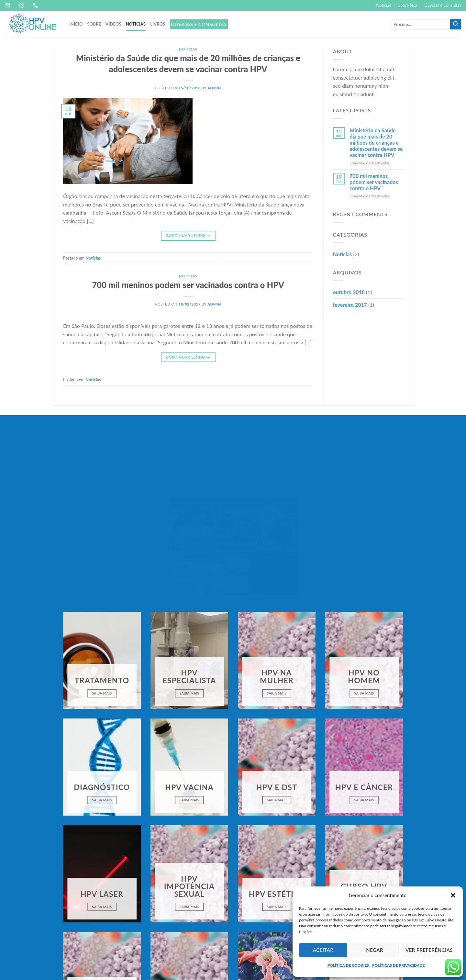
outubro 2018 (349, 292)
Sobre (94, 24)
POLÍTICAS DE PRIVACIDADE (398, 965)
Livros (158, 24)
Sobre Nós (408, 5)
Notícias (384, 5)
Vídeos (113, 24)
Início (76, 24)
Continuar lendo (188, 235)
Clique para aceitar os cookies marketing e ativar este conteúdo (233, 547)
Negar (375, 950)
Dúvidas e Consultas (443, 5)
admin (214, 88)
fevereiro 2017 (350, 305)
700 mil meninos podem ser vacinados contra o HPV (188, 285)
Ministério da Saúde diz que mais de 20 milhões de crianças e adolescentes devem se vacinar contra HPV (376, 143)
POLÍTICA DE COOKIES (348, 965)
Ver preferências (429, 950)
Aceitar (323, 950)
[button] (453, 895)
